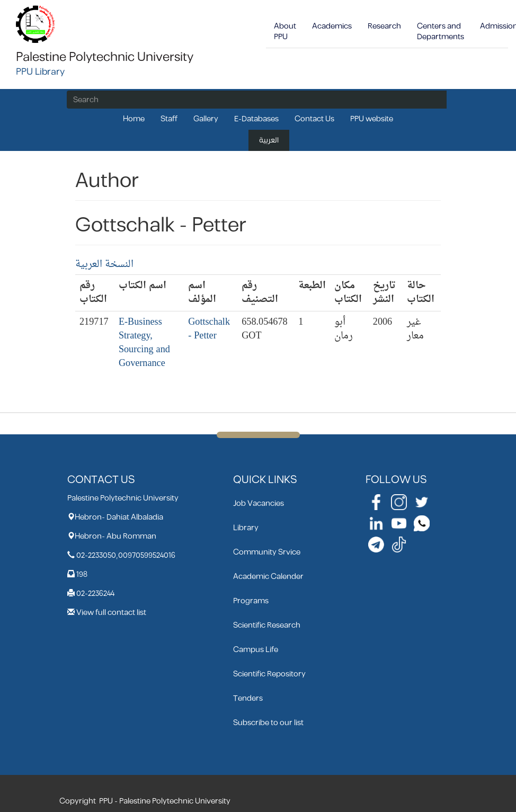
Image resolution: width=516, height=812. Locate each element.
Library (246, 528)
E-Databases (256, 119)
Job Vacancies (259, 503)
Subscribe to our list (268, 723)
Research (384, 26)
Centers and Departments (441, 32)
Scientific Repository (269, 674)
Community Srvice (267, 552)
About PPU (285, 32)
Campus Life (256, 650)
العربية (269, 140)
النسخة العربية (104, 265)
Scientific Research (267, 625)
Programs (251, 601)
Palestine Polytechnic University (105, 57)
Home (134, 119)
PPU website (372, 119)
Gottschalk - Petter (209, 329)
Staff (169, 119)
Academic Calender (268, 577)
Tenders (248, 698)
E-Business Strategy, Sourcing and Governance (144, 343)
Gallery (206, 119)
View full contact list (111, 613)
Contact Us (314, 119)
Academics (332, 26)
